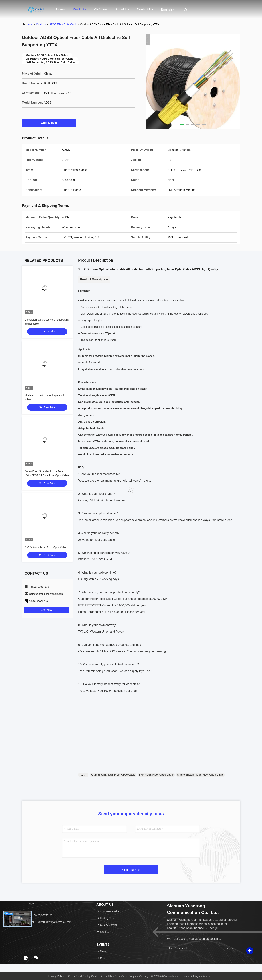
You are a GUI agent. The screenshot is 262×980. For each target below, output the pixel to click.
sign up (229, 948)
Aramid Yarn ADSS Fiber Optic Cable (113, 775)
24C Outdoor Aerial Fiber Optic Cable (46, 547)
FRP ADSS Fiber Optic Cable (156, 775)
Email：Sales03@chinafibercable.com (48, 922)
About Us (122, 9)
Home (60, 9)
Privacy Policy (56, 976)
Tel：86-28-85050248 (38, 915)
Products (79, 9)
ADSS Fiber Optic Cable (63, 24)
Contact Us (145, 9)
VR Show (101, 9)
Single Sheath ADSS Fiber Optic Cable (200, 775)
